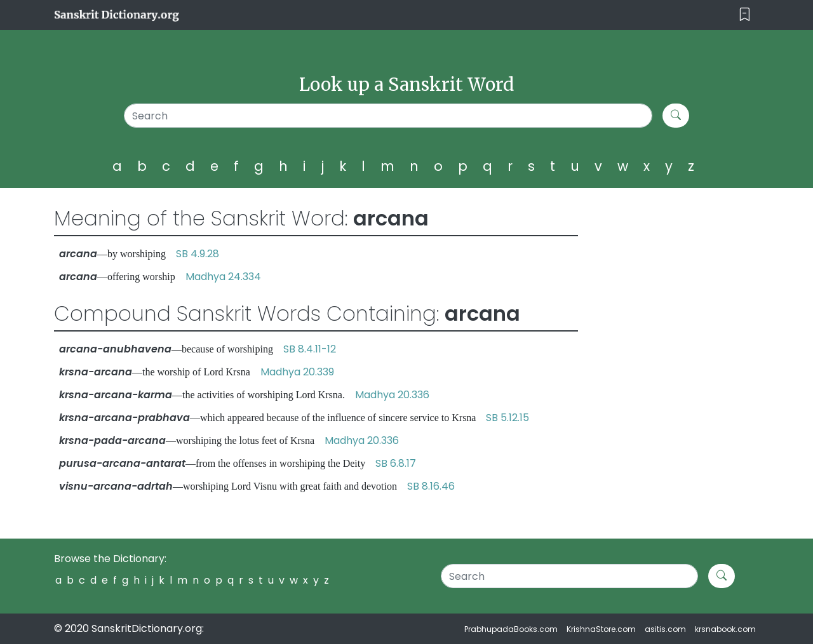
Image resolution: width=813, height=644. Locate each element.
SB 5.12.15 (507, 418)
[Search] (388, 116)
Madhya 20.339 (297, 372)
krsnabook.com (725, 629)
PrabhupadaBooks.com (511, 629)
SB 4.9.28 (198, 254)
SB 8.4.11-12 (310, 349)
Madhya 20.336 (392, 395)
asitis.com (665, 629)
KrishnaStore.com (601, 629)
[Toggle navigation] (745, 15)
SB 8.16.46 (431, 486)
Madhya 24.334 (223, 277)
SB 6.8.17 (396, 463)
